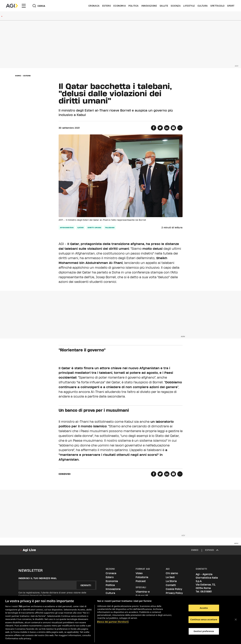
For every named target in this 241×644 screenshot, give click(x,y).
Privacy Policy (174, 593)
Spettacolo (217, 6)
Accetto (204, 608)
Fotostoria (142, 577)
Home (18, 76)
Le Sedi (170, 577)
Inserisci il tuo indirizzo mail (38, 578)
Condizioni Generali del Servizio (35, 596)
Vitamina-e (143, 592)
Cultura (203, 6)
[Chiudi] (236, 619)
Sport (231, 6)
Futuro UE (142, 596)
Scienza (176, 6)
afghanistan (67, 228)
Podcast (141, 581)
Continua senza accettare (204, 619)
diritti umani (94, 228)
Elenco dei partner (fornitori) (113, 622)
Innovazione (149, 6)
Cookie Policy (174, 589)
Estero (107, 6)
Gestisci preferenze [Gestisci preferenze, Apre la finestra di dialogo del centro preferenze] (204, 631)
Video (139, 573)
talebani (110, 228)
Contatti (171, 585)
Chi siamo (172, 573)
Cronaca (94, 6)
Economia (120, 6)
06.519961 (206, 592)
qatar (80, 228)
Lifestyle (189, 6)
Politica (134, 6)
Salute (164, 6)
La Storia (171, 581)
